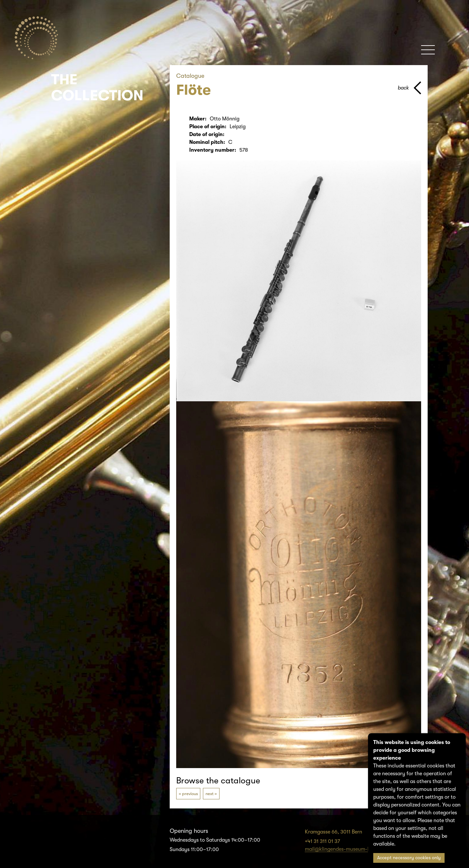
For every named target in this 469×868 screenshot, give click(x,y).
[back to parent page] (409, 88)
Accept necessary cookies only (409, 858)
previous (190, 794)
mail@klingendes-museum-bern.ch (345, 849)
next (210, 794)
